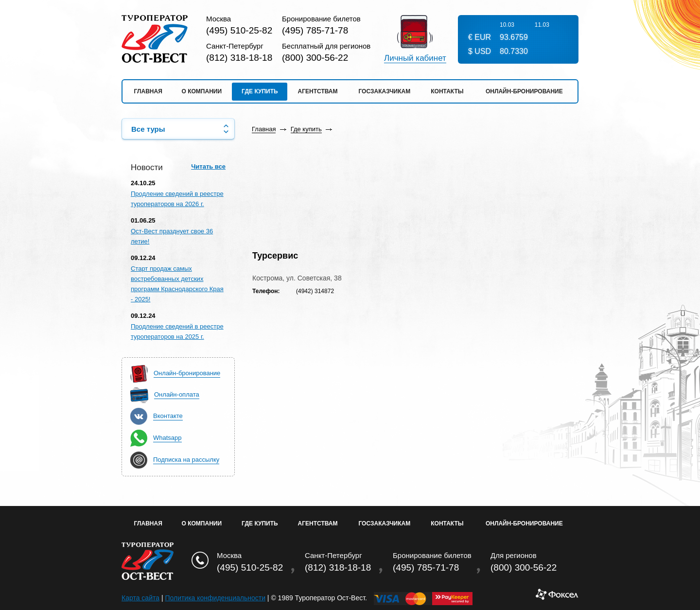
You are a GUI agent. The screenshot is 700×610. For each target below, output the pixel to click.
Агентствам (318, 91)
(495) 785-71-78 (315, 30)
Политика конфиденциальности (215, 598)
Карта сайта (140, 598)
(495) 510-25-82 (239, 30)
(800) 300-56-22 (315, 58)
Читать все (208, 166)
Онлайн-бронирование (524, 91)
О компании (202, 91)
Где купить (260, 91)
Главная (148, 91)
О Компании (202, 523)
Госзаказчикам (384, 91)
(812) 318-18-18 (239, 58)
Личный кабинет (415, 58)
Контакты (447, 91)
